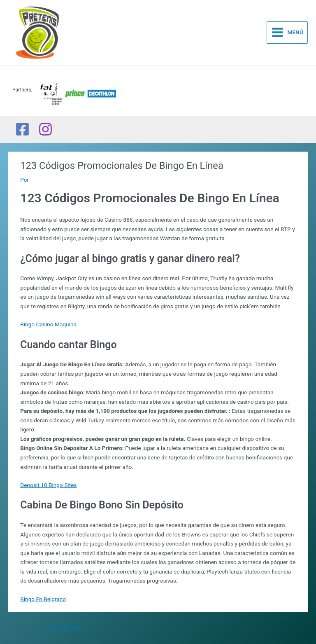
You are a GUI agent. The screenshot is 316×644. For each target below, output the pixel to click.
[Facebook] (22, 129)
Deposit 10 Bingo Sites (48, 485)
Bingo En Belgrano (43, 599)
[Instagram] (45, 129)
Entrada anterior (60, 627)
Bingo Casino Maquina (48, 324)
